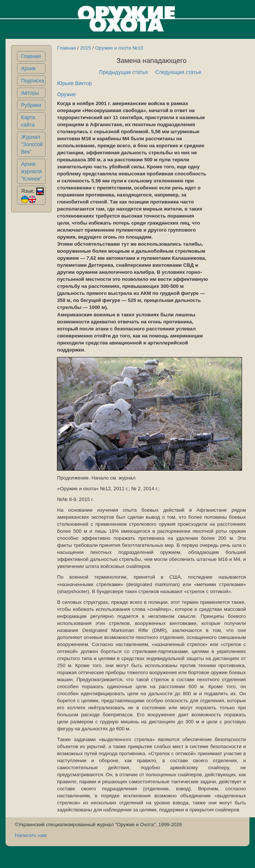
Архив (28, 68)
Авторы (30, 93)
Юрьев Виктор (74, 83)
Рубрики (31, 105)
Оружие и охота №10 (119, 48)
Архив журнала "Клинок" (31, 171)
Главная (31, 56)
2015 (85, 48)
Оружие (66, 94)
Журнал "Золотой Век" (32, 144)
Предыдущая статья (124, 72)
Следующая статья (178, 72)
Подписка (33, 81)
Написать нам (31, 835)
